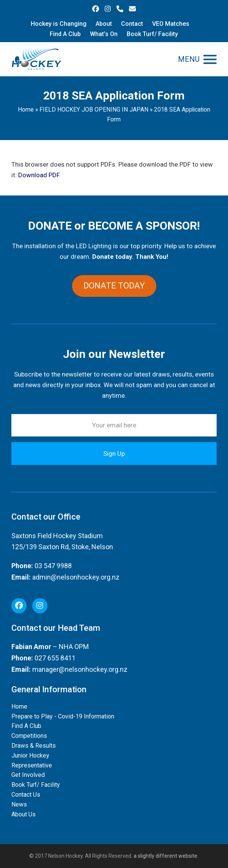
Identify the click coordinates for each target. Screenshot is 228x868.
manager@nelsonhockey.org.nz (80, 669)
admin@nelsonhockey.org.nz (76, 577)
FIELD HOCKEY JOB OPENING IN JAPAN (94, 109)
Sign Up (114, 454)
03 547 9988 (53, 566)
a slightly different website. (165, 856)
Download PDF (39, 175)
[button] (197, 59)
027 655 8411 (55, 658)
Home (26, 109)
